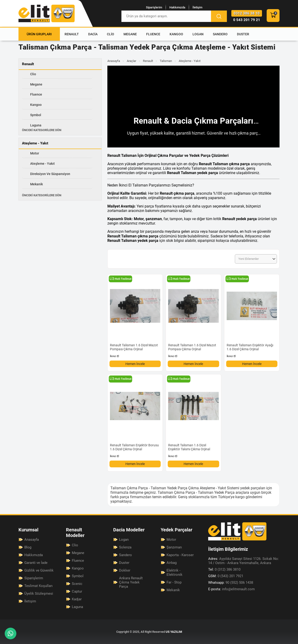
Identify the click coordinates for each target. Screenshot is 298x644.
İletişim (197, 7)
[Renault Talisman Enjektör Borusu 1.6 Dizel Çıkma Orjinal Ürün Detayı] (135, 417)
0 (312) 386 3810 (224, 569)
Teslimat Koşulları (38, 586)
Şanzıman (174, 547)
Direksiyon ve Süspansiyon (50, 174)
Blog (28, 547)
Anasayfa (114, 61)
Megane (130, 34)
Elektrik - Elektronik (174, 572)
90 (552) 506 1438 (231, 583)
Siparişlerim (154, 7)
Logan (198, 34)
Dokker (125, 570)
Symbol (36, 115)
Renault (72, 34)
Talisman (166, 61)
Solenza (125, 547)
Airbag (172, 563)
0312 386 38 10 (247, 13)
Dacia (93, 34)
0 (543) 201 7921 (226, 576)
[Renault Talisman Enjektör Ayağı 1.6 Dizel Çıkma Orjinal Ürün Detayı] (252, 317)
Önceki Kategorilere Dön (42, 130)
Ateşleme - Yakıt (42, 164)
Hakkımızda (177, 7)
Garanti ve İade (36, 563)
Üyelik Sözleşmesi (39, 594)
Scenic (77, 584)
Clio (111, 34)
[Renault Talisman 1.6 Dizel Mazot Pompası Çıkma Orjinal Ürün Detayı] (135, 317)
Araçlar (131, 61)
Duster (243, 34)
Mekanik (36, 184)
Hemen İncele (135, 364)
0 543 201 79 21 (247, 20)
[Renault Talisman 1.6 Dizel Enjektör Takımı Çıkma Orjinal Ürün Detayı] (193, 417)
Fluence (153, 34)
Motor (35, 153)
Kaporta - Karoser (180, 555)
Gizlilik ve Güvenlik (39, 570)
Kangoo (176, 34)
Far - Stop (174, 582)
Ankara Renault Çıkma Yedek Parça (131, 582)
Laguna (36, 125)
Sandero (220, 34)
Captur (77, 591)
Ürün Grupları (39, 34)
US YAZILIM (174, 632)
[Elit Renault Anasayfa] (47, 13)
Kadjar (77, 599)
